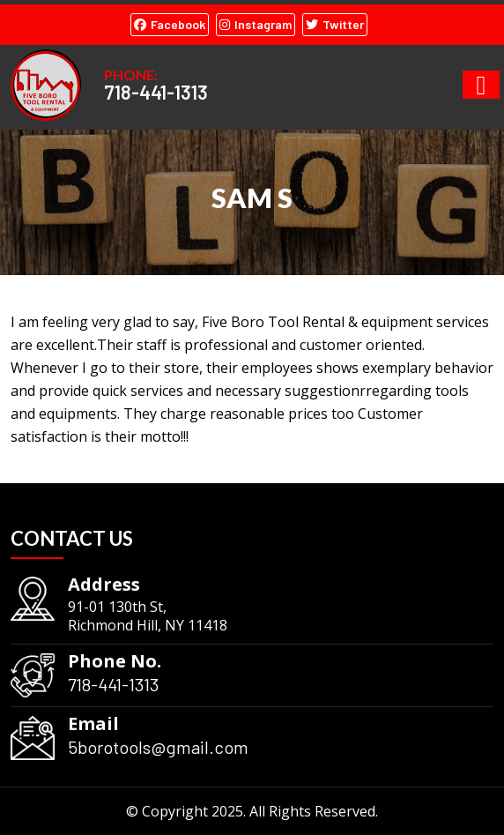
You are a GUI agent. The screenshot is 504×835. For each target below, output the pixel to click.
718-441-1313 (156, 92)
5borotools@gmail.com (158, 747)
